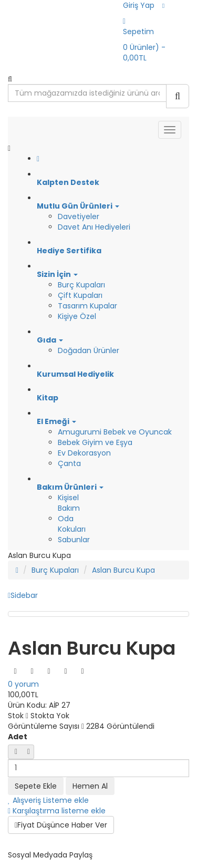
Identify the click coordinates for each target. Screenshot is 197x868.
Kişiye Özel (77, 316)
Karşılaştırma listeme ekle (57, 811)
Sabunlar (74, 540)
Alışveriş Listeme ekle (48, 800)
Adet (18, 737)
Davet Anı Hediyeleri (94, 227)
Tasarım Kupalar (87, 306)
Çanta (69, 463)
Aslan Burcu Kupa (123, 570)
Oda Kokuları (72, 524)
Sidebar (23, 595)
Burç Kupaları (81, 285)
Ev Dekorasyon (84, 453)
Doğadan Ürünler (89, 350)
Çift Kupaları (80, 295)
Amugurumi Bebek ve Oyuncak (115, 432)
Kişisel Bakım (69, 503)
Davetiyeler (79, 216)
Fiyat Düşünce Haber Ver (61, 825)
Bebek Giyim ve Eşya (95, 442)
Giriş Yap (139, 5)
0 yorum (23, 684)
